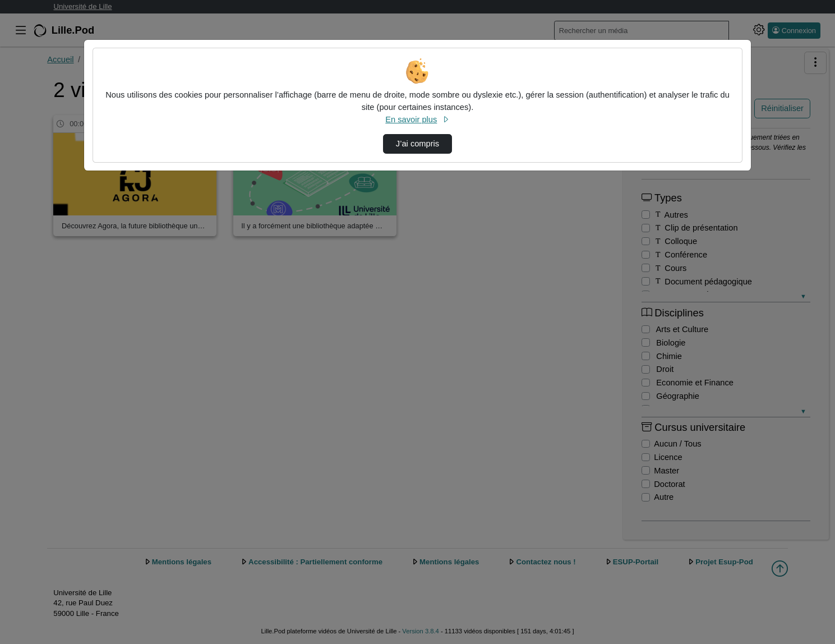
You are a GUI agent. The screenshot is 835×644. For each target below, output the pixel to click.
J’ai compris (417, 144)
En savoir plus (417, 119)
